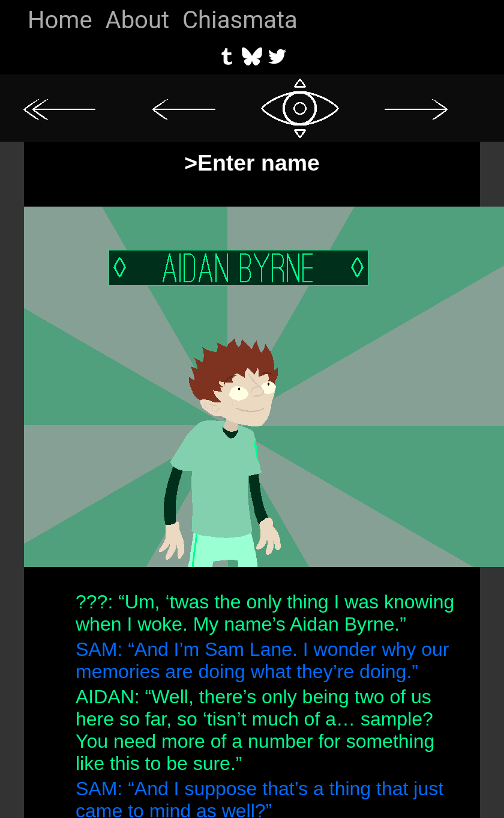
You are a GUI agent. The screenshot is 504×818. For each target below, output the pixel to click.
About (138, 20)
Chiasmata (240, 20)
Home (60, 20)
